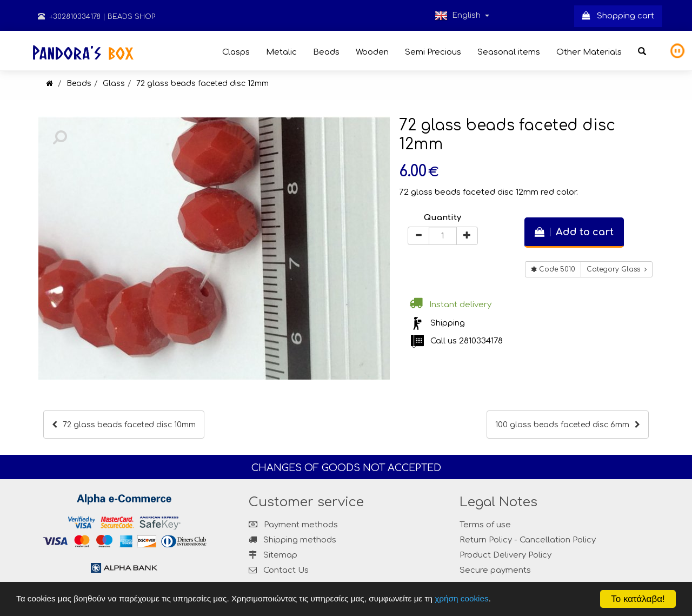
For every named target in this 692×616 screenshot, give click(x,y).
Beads (326, 52)
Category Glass (617, 269)
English (462, 16)
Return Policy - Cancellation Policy (528, 540)
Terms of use (485, 525)
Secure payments (495, 570)
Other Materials (589, 52)
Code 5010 (553, 269)
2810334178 (481, 341)
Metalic (281, 52)
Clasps (236, 52)
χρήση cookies (461, 598)
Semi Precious (433, 52)
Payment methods (293, 525)
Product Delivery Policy (505, 555)
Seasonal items (509, 52)
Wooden (372, 52)
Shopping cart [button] (618, 16)
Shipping (448, 323)
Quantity (443, 218)
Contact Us (286, 570)
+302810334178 (69, 17)
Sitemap (273, 555)
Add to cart (574, 232)
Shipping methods (292, 540)
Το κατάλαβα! (638, 599)
